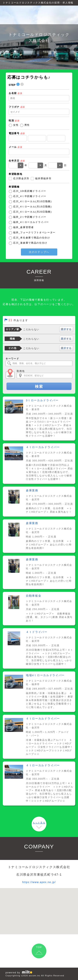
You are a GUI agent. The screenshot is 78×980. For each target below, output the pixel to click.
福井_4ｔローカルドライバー (31, 222)
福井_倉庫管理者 (23, 227)
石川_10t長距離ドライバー (30, 191)
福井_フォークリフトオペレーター (34, 232)
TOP (39, 947)
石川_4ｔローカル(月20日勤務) (32, 212)
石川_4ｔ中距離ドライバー (30, 196)
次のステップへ (39, 252)
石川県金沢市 (21, 178)
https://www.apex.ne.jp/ (39, 882)
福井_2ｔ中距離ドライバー (30, 217)
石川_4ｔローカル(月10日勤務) (32, 201)
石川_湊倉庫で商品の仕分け (30, 243)
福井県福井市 (43, 178)
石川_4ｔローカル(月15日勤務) (32, 207)
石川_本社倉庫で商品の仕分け (32, 238)
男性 (27, 125)
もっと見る (39, 823)
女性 (16, 125)
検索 (39, 386)
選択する (66, 329)
